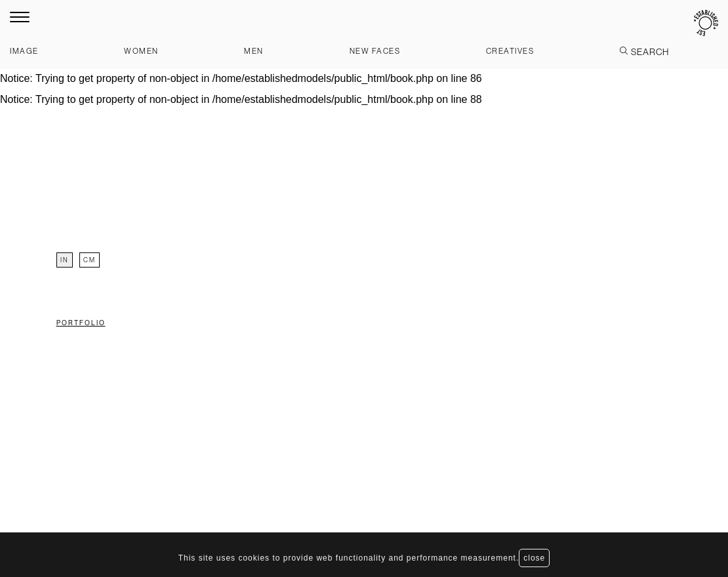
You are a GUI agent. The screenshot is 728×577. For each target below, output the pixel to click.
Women (141, 51)
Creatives (510, 51)
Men (254, 51)
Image (24, 51)
